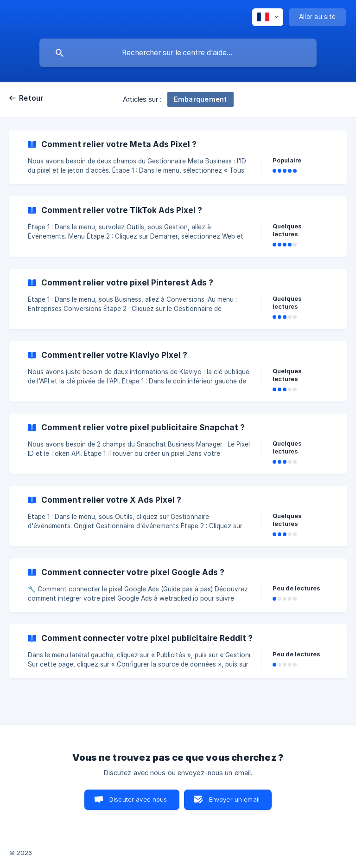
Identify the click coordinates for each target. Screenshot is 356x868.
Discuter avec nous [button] (138, 799)
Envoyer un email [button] (234, 799)
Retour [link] (32, 98)
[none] (268, 17)
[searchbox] (178, 53)
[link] (178, 157)
